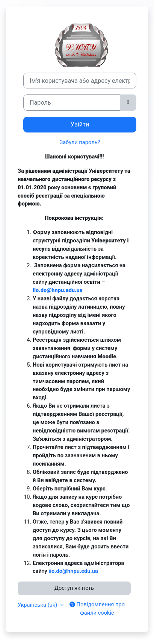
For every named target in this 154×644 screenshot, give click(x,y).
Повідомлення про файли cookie (97, 609)
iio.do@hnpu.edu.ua (58, 290)
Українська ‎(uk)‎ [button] (38, 605)
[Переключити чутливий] (128, 102)
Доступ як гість (74, 588)
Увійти (80, 124)
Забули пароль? (80, 142)
